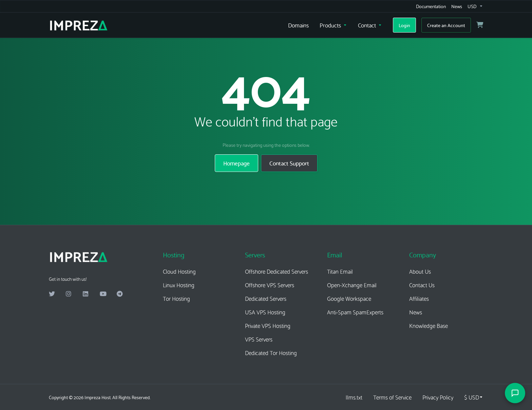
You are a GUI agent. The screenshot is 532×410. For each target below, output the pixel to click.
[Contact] (370, 25)
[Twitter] (52, 294)
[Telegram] (120, 294)
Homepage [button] (236, 163)
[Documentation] (431, 6)
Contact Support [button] (289, 163)
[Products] (333, 25)
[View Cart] (480, 25)
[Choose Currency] (474, 397)
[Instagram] (69, 294)
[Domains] (298, 25)
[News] (457, 6)
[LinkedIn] (86, 294)
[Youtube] (103, 294)
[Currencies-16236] (474, 6)
